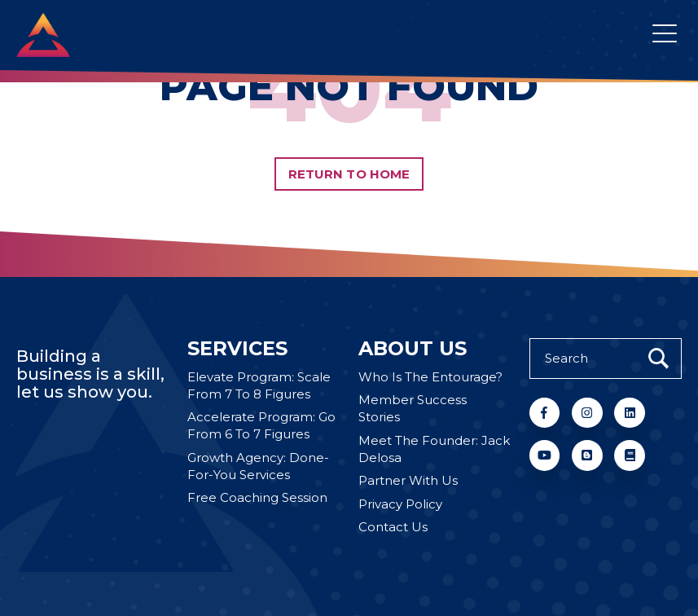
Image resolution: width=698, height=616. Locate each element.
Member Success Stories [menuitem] (413, 409)
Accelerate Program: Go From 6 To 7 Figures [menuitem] (261, 426)
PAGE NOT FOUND (349, 87)
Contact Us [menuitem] (393, 528)
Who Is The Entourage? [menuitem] (430, 378)
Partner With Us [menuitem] (408, 481)
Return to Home (349, 174)
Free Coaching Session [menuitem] (257, 498)
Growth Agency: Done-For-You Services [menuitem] (258, 467)
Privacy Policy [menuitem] (400, 505)
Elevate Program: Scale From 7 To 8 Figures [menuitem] (259, 386)
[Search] (606, 359)
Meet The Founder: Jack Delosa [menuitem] (434, 450)
